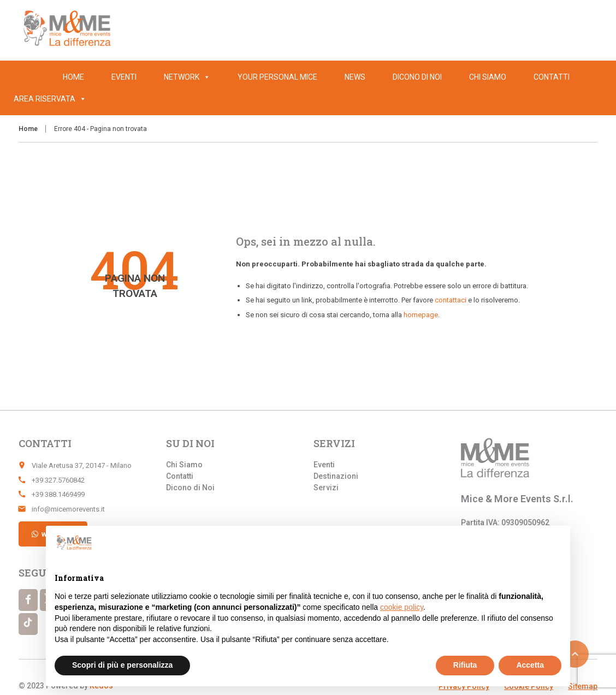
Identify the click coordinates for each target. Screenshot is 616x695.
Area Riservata (50, 99)
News (355, 77)
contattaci (451, 300)
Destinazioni (336, 476)
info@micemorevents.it (68, 509)
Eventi (124, 77)
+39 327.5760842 (58, 480)
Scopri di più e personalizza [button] (122, 665)
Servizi (326, 488)
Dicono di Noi (417, 77)
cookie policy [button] (402, 607)
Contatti (552, 77)
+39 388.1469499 (58, 494)
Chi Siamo (488, 77)
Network (187, 77)
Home (73, 77)
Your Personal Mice (277, 77)
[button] (81, 99)
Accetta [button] (530, 665)
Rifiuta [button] (465, 665)
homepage (421, 315)
